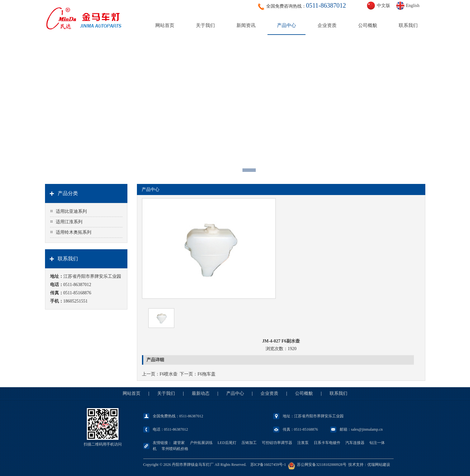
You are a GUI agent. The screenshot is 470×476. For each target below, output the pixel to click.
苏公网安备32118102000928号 (322, 465)
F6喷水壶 (169, 374)
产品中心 (287, 25)
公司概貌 (368, 25)
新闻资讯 (246, 25)
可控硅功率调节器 (277, 443)
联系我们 (408, 25)
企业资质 (327, 25)
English (413, 6)
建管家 (179, 443)
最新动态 (201, 393)
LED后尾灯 (227, 443)
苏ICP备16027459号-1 (268, 465)
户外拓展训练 (201, 443)
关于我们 (205, 25)
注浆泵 (303, 443)
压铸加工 (249, 443)
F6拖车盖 (206, 374)
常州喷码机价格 (175, 449)
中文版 (383, 6)
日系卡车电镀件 (327, 443)
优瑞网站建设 (379, 465)
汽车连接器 (355, 443)
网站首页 (165, 25)
